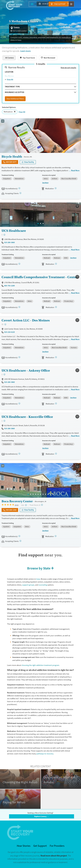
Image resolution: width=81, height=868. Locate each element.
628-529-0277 (11, 162)
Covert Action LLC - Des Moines (26, 320)
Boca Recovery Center (17, 501)
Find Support (66, 4)
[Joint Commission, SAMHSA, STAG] (19, 536)
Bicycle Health (12, 157)
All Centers (10, 58)
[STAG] (19, 188)
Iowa (38, 579)
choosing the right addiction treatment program (40, 665)
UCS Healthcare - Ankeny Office (26, 370)
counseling (43, 585)
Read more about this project (54, 856)
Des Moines (9, 76)
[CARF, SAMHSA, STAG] (19, 264)
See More (45, 183)
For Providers (57, 846)
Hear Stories (48, 4)
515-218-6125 (9, 332)
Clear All (22, 112)
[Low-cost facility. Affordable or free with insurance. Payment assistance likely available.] (4, 235)
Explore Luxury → (41, 816)
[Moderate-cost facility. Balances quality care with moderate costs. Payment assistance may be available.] (5, 324)
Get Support (40, 846)
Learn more (25, 51)
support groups (28, 585)
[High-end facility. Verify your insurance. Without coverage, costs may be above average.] (26, 505)
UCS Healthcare (14, 231)
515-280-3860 (9, 242)
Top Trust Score (29, 58)
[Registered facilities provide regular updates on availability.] (20, 193)
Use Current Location (20, 31)
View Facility (29, 162)
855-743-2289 (9, 286)
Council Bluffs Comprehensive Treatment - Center (40, 277)
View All (10, 80)
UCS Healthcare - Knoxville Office (27, 417)
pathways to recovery (45, 754)
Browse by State (39, 568)
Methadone (8, 112)
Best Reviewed (49, 58)
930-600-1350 (11, 510)
